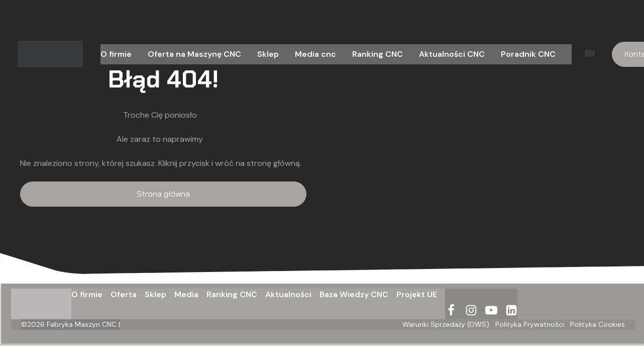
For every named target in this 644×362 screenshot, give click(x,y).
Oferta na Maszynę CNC (194, 54)
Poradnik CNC (528, 54)
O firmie (116, 54)
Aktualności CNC (452, 54)
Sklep (268, 54)
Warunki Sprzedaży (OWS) (446, 324)
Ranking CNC (378, 54)
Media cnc (315, 54)
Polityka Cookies (598, 324)
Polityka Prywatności (530, 324)
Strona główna (163, 194)
